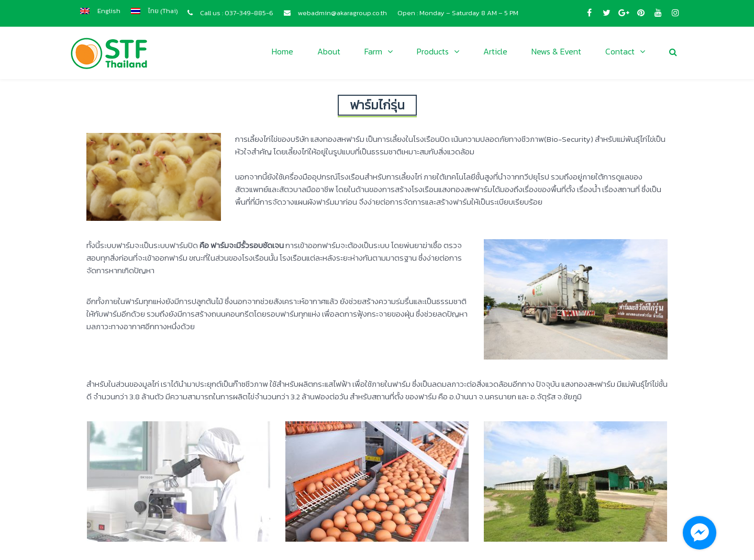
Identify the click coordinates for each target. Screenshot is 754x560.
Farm (373, 51)
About (329, 51)
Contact (620, 51)
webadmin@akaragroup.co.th (342, 13)
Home (282, 51)
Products (433, 51)
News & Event (556, 51)
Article (495, 51)
